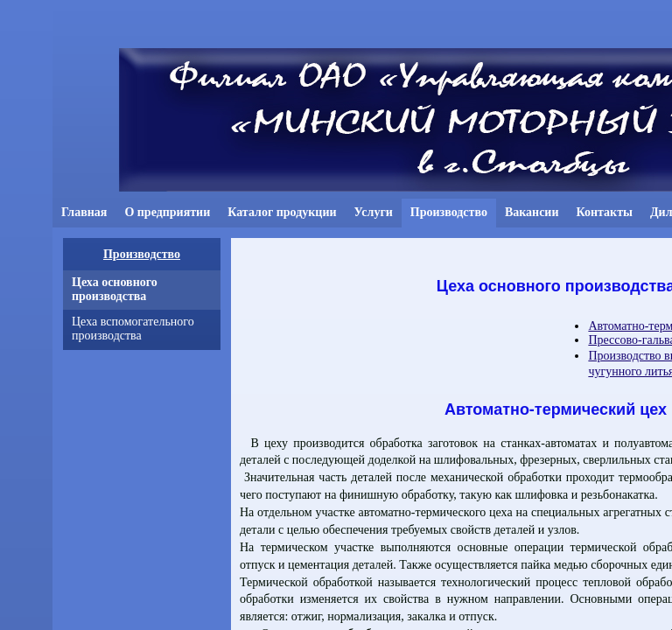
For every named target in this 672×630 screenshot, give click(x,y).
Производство (142, 254)
